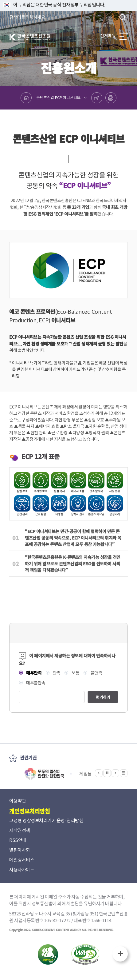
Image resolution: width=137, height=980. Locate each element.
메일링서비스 (22, 860)
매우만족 (34, 673)
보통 (75, 673)
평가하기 (103, 697)
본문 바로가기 (0, 0)
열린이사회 (20, 850)
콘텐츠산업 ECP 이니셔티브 (58, 98)
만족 (56, 673)
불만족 (96, 673)
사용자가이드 (22, 870)
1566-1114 (101, 920)
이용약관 (18, 801)
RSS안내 (18, 840)
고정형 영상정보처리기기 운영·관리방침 (46, 821)
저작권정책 (20, 830)
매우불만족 (35, 683)
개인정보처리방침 (29, 811)
